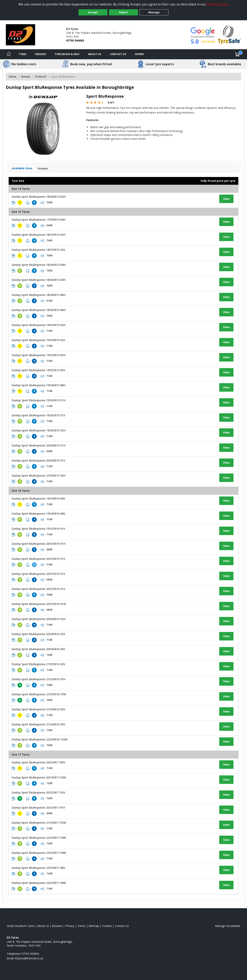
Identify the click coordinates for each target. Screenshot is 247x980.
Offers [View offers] (139, 54)
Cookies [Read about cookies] (107, 926)
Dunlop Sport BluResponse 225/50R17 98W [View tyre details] (39, 883)
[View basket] (238, 54)
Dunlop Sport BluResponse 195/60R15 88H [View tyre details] (38, 385)
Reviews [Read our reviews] (57, 926)
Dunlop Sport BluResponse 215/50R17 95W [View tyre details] (39, 823)
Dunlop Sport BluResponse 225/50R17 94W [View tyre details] (39, 853)
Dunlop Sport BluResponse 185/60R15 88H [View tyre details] (38, 295)
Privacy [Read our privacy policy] (70, 926)
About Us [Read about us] (43, 926)
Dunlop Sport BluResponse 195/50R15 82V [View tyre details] (38, 340)
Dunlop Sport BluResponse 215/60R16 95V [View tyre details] (38, 709)
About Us (95, 54)
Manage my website (228, 926)
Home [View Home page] (13, 77)
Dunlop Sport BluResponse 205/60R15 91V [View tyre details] (38, 460)
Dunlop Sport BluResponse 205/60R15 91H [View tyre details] (38, 445)
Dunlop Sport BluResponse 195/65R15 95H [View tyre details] (38, 430)
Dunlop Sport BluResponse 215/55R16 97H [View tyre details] (38, 679)
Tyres (23, 54)
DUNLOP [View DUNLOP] (41, 77)
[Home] (9, 54)
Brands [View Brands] (26, 77)
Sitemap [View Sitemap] (94, 926)
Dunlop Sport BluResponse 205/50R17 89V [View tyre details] (38, 762)
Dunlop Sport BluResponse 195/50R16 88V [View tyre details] (38, 514)
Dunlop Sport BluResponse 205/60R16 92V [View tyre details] (38, 634)
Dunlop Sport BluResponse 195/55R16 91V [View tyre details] (38, 529)
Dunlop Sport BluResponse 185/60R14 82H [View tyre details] (38, 197)
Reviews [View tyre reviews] (43, 168)
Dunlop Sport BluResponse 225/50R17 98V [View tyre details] (38, 868)
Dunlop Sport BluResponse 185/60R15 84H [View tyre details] (38, 265)
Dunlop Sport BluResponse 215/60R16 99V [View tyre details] (38, 724)
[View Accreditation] (229, 34)
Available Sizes (22, 168)
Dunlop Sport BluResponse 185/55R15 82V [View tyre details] (38, 250)
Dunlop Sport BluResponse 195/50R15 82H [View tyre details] (38, 325)
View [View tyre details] (226, 199)
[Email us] (29, 958)
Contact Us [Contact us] (118, 54)
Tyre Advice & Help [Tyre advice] (67, 54)
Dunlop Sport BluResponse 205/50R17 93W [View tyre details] (39, 777)
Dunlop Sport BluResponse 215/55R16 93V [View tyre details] (38, 664)
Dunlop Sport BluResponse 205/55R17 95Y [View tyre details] (38, 808)
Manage (154, 12)
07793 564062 (75, 40)
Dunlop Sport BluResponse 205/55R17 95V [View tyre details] (38, 792)
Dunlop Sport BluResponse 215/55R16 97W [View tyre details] (39, 694)
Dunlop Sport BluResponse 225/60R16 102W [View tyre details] (40, 739)
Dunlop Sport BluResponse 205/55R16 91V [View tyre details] (38, 559)
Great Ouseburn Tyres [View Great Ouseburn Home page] (21, 926)
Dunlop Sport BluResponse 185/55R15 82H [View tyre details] (38, 235)
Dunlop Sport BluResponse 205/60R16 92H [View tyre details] (38, 619)
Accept (93, 12)
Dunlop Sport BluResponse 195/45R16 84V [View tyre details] (38, 498)
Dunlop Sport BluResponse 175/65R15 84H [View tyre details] (38, 220)
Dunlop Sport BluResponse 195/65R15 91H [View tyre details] (38, 400)
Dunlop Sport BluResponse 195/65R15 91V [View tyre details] (38, 415)
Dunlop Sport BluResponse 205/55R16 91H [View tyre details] (38, 544)
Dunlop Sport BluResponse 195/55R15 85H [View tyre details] (38, 355)
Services (41, 54)
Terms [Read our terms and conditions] (81, 926)
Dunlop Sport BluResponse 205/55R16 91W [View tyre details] (39, 604)
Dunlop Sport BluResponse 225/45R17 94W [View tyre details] (39, 838)
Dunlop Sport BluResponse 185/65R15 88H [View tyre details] (38, 310)
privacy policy (217, 4)
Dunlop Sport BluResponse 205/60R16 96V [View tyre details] (38, 649)
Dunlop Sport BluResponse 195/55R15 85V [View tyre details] (38, 370)
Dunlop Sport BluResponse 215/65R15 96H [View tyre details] (38, 476)
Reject (123, 12)
